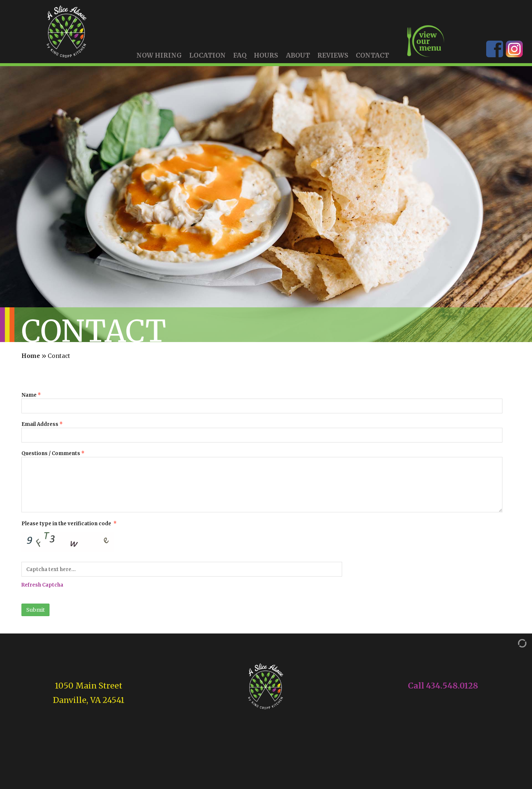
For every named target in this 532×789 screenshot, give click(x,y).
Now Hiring (159, 56)
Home (31, 356)
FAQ (240, 56)
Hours (266, 56)
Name (262, 403)
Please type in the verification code (262, 554)
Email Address (262, 432)
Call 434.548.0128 (443, 686)
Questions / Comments (262, 481)
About (298, 56)
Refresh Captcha (42, 585)
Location (207, 56)
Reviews (333, 56)
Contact (372, 56)
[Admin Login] (515, 643)
